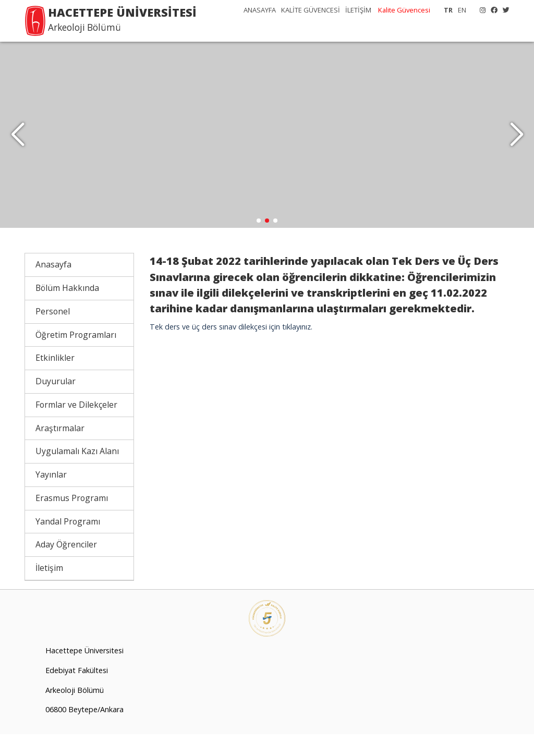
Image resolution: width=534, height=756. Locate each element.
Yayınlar (51, 497)
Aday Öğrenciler (66, 567)
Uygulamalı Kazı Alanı (77, 473)
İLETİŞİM (358, 10)
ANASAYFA (260, 10)
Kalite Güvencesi (404, 10)
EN (462, 10)
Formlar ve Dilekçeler (76, 427)
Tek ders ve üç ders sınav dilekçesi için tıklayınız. (231, 349)
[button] (517, 146)
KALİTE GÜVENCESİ (311, 10)
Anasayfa (53, 287)
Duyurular (56, 404)
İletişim (49, 590)
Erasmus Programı (72, 520)
